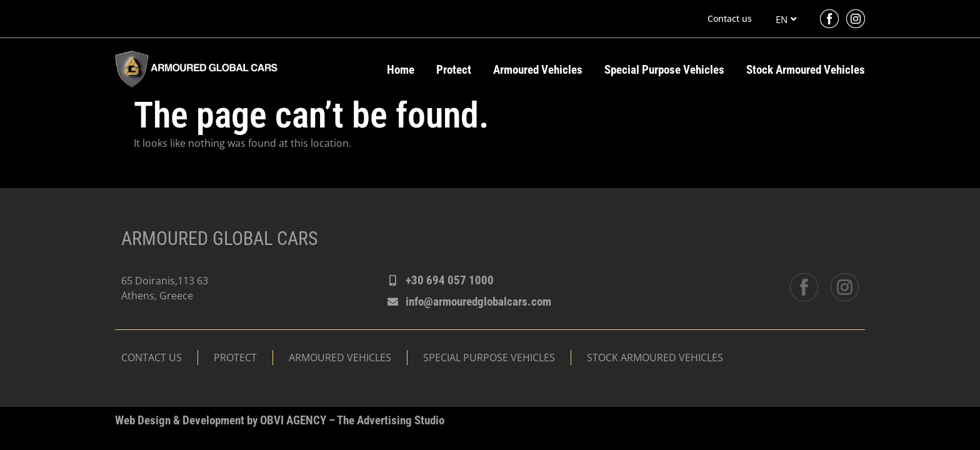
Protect (454, 70)
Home (401, 70)
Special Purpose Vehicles (664, 70)
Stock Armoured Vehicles (806, 70)
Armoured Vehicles (538, 70)
